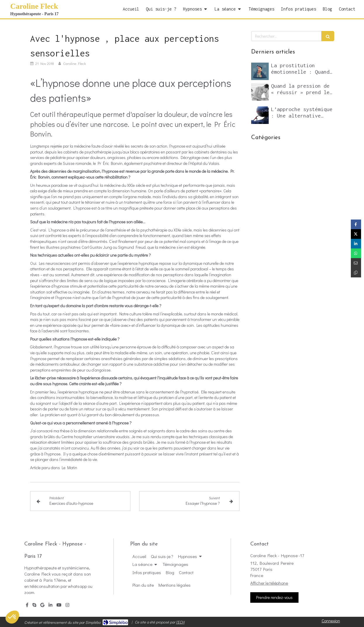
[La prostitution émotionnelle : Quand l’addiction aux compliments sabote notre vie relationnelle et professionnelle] (260, 71)
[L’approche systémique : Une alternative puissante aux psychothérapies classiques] (260, 115)
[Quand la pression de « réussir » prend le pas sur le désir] (260, 92)
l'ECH (180, 622)
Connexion (331, 621)
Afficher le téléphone (269, 583)
